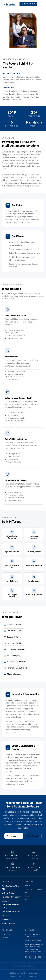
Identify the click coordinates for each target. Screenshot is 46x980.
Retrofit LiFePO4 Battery (11, 897)
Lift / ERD (6, 916)
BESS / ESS (6, 901)
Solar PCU (6, 920)
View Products (33, 836)
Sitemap (32, 976)
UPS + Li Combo (8, 893)
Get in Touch (14, 836)
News (27, 893)
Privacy (5, 938)
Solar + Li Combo (8, 924)
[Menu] (41, 4)
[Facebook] (26, 957)
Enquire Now (28, 4)
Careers (28, 896)
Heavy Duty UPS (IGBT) (11, 912)
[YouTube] (39, 957)
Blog (27, 900)
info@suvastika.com (33, 940)
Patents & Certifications (34, 889)
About (27, 886)
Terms (13, 976)
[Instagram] (31, 957)
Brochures (6, 934)
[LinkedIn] (35, 957)
